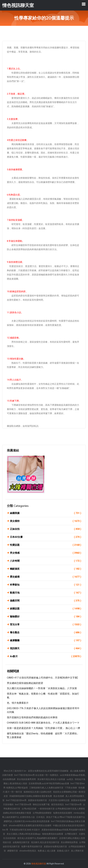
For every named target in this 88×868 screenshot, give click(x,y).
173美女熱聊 (71, 788)
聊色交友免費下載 (41, 804)
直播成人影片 (63, 851)
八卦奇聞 (46, 561)
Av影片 (46, 656)
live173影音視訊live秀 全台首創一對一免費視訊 (36, 775)
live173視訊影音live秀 (16, 800)
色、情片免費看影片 (18, 703)
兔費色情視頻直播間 (63, 813)
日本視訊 (40, 817)
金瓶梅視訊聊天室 (21, 842)
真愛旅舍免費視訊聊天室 (55, 847)
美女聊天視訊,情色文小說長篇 (51, 779)
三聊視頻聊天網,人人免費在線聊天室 (46, 788)
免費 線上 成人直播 (46, 851)
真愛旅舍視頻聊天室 (37, 800)
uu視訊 (70, 779)
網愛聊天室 (13, 851)
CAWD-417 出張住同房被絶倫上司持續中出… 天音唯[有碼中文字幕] (42, 678)
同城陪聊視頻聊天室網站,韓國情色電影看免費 (31, 796)
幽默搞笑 (46, 569)
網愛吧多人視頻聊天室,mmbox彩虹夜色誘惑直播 (27, 821)
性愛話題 (46, 545)
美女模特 (46, 521)
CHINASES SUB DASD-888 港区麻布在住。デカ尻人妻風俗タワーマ (43, 723)
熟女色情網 (59, 796)
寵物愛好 (46, 617)
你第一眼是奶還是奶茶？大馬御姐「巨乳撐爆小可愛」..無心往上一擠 (43, 728)
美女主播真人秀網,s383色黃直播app (24, 834)
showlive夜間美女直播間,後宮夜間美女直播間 (30, 826)
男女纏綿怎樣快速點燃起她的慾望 (25, 683)
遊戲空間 (46, 601)
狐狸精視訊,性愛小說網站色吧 (38, 792)
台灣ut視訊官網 (29, 809)
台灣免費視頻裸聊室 (42, 813)
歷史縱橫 (46, 577)
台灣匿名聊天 (71, 834)
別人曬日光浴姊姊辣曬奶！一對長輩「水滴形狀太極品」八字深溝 (42, 688)
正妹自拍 (46, 529)
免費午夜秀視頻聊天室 (32, 847)
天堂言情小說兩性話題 (59, 800)
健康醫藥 (46, 640)
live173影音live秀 (23, 804)
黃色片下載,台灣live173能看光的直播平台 (66, 817)
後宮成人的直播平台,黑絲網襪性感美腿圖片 (38, 838)
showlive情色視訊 (28, 851)
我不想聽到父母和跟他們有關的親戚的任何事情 (32, 717)
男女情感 (46, 553)
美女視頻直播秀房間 (26, 779)
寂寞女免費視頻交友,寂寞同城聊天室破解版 (48, 771)
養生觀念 (46, 633)
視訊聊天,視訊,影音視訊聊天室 (45, 842)
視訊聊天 (46, 648)
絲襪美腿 (46, 513)
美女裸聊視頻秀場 (69, 842)
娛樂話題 (46, 609)
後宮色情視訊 (57, 804)
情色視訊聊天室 (39, 864)
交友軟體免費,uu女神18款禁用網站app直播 (49, 783)
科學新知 (46, 585)
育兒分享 (46, 625)
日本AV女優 (46, 537)
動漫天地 (46, 593)
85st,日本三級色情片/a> (15, 771)
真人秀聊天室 (77, 851)
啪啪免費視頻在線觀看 (53, 834)
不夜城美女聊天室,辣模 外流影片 (25, 830)
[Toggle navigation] (84, 4)
